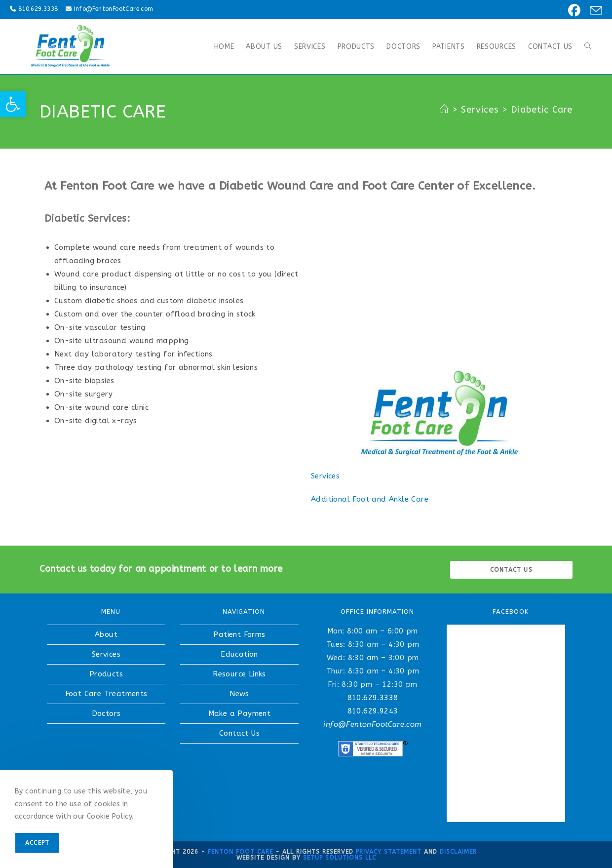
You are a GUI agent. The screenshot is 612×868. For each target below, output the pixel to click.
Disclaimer (458, 852)
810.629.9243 (373, 711)
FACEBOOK (511, 612)
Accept (37, 843)
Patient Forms (239, 634)
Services (325, 476)
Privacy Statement (389, 852)
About (106, 634)
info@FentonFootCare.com (372, 724)
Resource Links (239, 674)
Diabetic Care (542, 110)
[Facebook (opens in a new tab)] (573, 11)
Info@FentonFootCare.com (113, 9)
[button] (13, 104)
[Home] (444, 110)
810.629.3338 (38, 9)
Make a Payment (240, 713)
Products (106, 674)
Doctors (106, 713)
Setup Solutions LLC (340, 858)
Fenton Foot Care (240, 852)
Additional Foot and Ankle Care (370, 499)
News (239, 694)
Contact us (511, 570)
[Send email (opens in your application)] (593, 11)
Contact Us (239, 733)
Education (239, 654)
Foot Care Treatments (106, 694)
